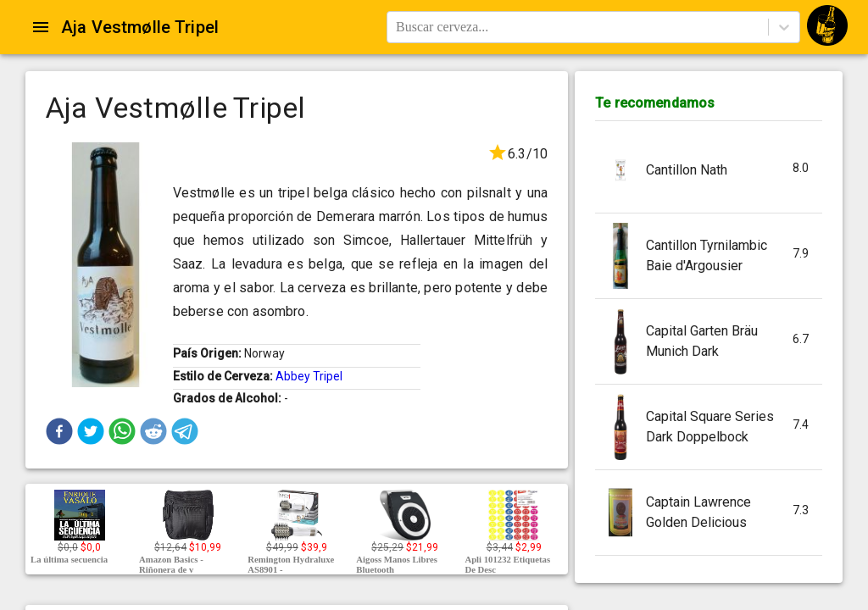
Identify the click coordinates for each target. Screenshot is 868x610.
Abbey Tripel (309, 376)
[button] (59, 431)
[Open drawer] (41, 27)
